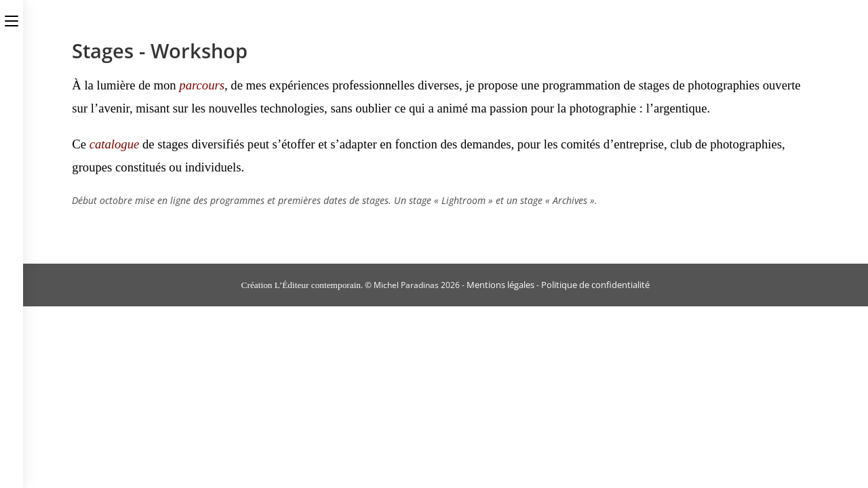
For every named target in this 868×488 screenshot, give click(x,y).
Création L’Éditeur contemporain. (302, 285)
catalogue (115, 144)
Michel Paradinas (406, 285)
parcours (202, 85)
